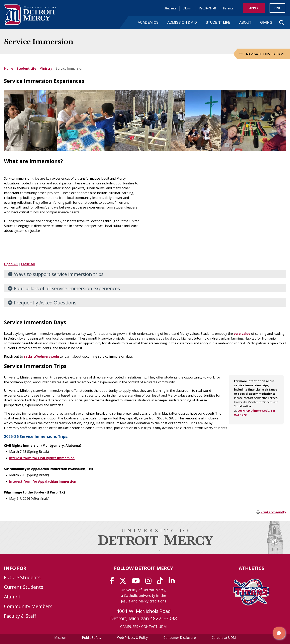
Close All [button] (28, 264)
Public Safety (92, 638)
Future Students (22, 577)
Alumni (188, 8)
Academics (148, 22)
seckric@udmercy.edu (41, 356)
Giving (266, 22)
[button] (279, 633)
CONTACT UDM (154, 627)
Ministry (46, 68)
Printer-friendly (273, 512)
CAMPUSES (129, 627)
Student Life (218, 22)
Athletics (251, 568)
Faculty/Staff (208, 8)
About (245, 22)
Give (277, 8)
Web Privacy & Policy (132, 638)
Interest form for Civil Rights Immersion (42, 458)
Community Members (28, 606)
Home (9, 68)
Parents (228, 8)
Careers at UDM (224, 638)
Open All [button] (11, 264)
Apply (254, 8)
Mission (60, 638)
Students (170, 8)
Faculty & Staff (20, 616)
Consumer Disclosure (180, 638)
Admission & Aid (182, 22)
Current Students (24, 587)
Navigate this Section (265, 54)
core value (242, 334)
